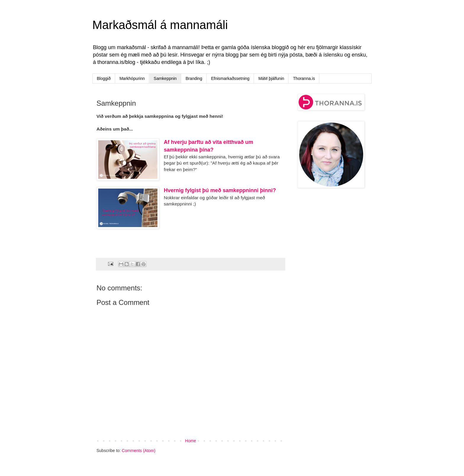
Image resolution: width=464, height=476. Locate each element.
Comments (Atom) (139, 451)
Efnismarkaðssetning (230, 78)
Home (190, 441)
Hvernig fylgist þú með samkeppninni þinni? (220, 190)
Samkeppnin (165, 78)
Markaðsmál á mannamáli (160, 25)
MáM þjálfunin (271, 78)
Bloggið (104, 78)
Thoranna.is (304, 78)
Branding (194, 78)
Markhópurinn (132, 78)
